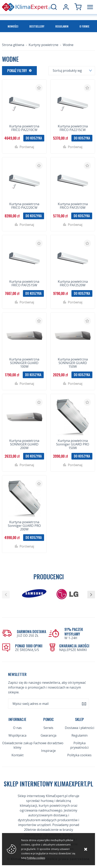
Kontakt (18, 755)
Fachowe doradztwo (48, 743)
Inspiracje (48, 751)
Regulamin (62, 26)
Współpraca (17, 735)
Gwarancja (48, 735)
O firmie (84, 26)
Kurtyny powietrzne (43, 45)
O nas (17, 728)
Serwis (48, 728)
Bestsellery (37, 26)
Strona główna (13, 45)
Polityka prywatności (79, 745)
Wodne (68, 45)
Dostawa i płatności (79, 728)
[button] (6, 595)
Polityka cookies (79, 755)
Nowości (13, 26)
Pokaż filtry (17, 71)
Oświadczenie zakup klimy (17, 745)
